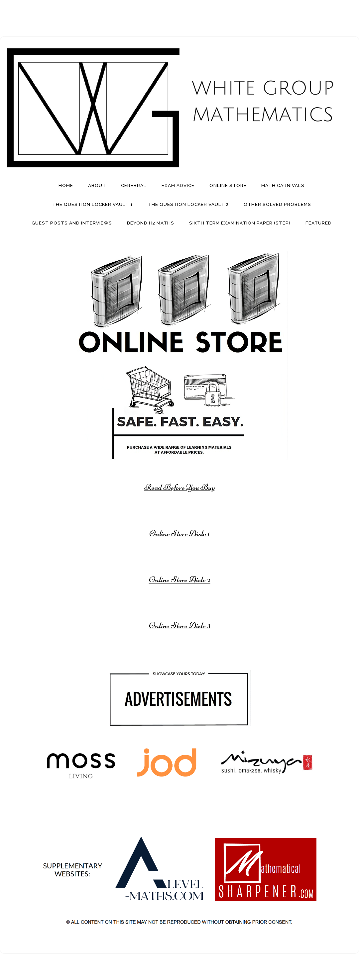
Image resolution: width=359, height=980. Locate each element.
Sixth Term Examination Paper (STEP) (240, 223)
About (97, 185)
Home (66, 185)
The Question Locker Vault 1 (93, 204)
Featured (319, 223)
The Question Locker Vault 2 (188, 204)
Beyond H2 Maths (151, 223)
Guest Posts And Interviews (72, 223)
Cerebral (134, 185)
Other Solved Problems (277, 204)
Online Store (228, 185)
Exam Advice (178, 185)
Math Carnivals (283, 185)
